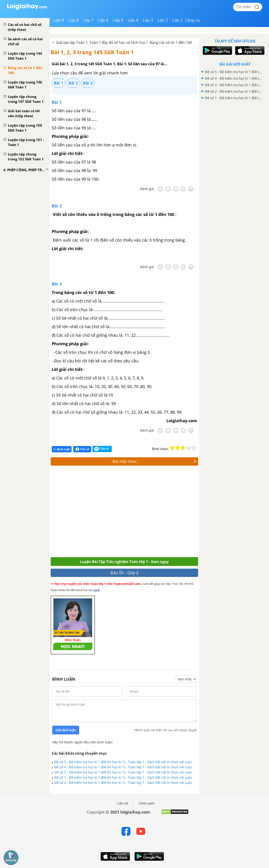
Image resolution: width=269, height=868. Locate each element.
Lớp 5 (118, 20)
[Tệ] (168, 189)
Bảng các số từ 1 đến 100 (171, 43)
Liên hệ (123, 803)
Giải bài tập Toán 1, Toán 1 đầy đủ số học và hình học (101, 43)
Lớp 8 (74, 20)
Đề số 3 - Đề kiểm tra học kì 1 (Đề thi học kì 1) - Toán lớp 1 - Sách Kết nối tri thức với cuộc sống (123, 772)
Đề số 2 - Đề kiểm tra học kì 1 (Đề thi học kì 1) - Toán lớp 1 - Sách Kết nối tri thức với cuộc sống (123, 783)
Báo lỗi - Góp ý (124, 573)
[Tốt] (183, 189)
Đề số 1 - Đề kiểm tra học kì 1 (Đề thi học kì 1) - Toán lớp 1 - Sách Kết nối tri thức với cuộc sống (123, 777)
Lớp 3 (148, 20)
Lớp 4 (133, 20)
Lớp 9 (59, 20)
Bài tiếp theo (155, 461)
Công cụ (192, 20)
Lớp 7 (89, 20)
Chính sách (146, 803)
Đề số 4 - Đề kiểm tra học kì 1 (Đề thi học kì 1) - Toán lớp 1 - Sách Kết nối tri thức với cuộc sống (123, 767)
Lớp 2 (163, 20)
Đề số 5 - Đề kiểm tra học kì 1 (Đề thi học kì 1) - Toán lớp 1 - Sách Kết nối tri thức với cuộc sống (123, 762)
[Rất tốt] (191, 189)
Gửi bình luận (66, 730)
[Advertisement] (116, 513)
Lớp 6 (103, 20)
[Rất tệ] (160, 189)
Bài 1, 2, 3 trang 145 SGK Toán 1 (92, 52)
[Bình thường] (176, 189)
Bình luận (62, 449)
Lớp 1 (178, 20)
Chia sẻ (82, 449)
